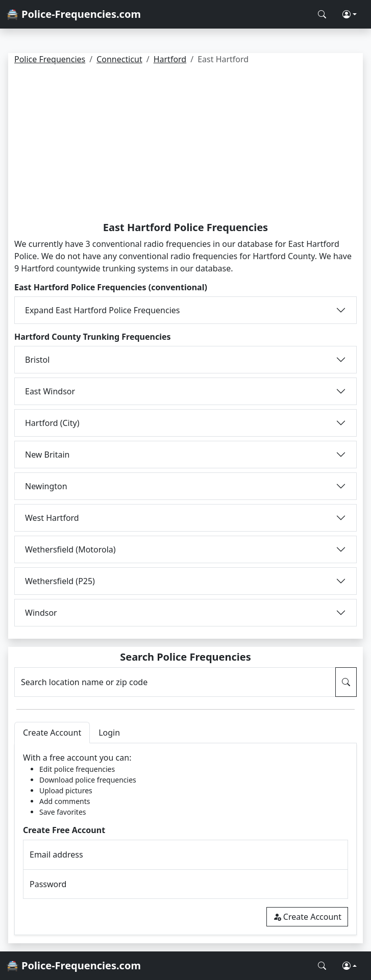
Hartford (170, 59)
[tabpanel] (185, 839)
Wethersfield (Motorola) (70, 549)
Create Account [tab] (52, 733)
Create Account (307, 917)
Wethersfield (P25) (60, 581)
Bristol (37, 360)
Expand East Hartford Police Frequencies (102, 310)
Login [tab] (109, 733)
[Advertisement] (185, 145)
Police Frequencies (50, 59)
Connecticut (119, 59)
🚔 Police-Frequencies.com (73, 14)
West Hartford (52, 518)
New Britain (47, 455)
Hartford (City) (52, 423)
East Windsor (50, 391)
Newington (46, 486)
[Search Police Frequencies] (322, 14)
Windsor (41, 613)
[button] (350, 14)
